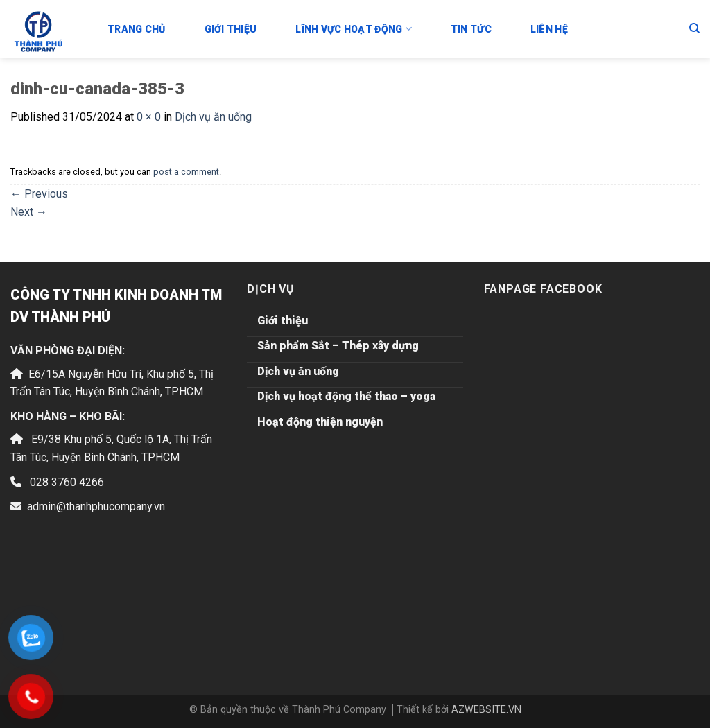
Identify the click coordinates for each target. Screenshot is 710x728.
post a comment (186, 172)
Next (29, 212)
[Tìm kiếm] (694, 28)
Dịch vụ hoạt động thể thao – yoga (346, 396)
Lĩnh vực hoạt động (354, 29)
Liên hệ (549, 29)
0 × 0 (149, 117)
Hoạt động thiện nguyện (320, 422)
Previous (39, 194)
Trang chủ (137, 29)
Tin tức (471, 29)
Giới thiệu (231, 29)
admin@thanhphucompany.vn (96, 506)
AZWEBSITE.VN (486, 710)
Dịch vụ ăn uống (213, 117)
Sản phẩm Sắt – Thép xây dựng (338, 346)
